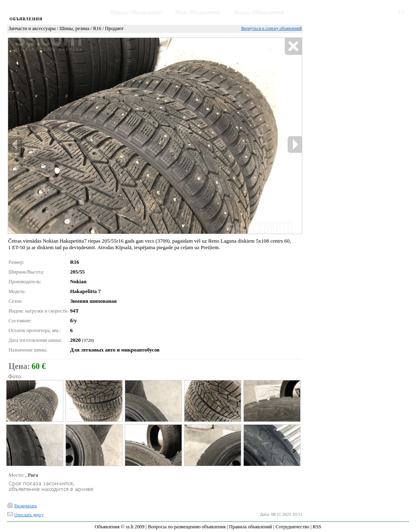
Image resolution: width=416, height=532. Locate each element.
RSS (317, 527)
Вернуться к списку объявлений (272, 28)
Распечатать (26, 506)
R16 (97, 28)
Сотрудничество (292, 527)
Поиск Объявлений (259, 12)
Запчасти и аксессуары (32, 28)
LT (402, 12)
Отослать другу (29, 515)
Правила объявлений (251, 527)
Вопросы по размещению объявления (187, 527)
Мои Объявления (197, 12)
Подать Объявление (136, 12)
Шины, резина (74, 28)
